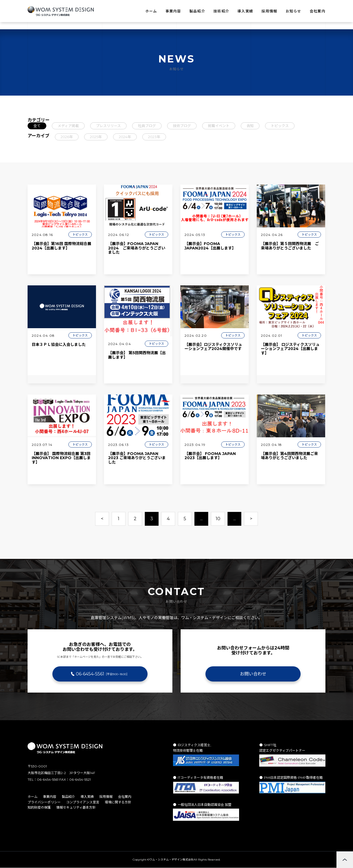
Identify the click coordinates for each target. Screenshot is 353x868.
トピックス (280, 126)
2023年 (154, 137)
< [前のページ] (102, 519)
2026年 (67, 137)
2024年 (125, 137)
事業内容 (173, 11)
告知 (250, 126)
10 (218, 519)
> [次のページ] (251, 519)
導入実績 (245, 11)
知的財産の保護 (39, 807)
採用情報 (269, 11)
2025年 (96, 137)
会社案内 (318, 11)
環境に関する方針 (118, 802)
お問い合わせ (253, 674)
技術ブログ (182, 126)
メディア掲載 (68, 126)
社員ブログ (147, 126)
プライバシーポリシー (44, 802)
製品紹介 (197, 11)
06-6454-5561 (102, 674)
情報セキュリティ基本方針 (76, 807)
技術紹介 (221, 11)
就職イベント (219, 126)
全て (37, 126)
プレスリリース (108, 126)
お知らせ (294, 11)
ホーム (151, 11)
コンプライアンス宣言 (83, 802)
